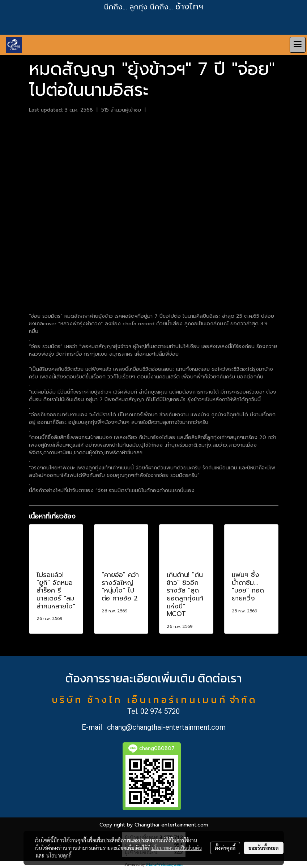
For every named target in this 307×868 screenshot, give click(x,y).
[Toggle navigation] (298, 45)
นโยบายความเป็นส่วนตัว (177, 848)
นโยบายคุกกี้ (59, 855)
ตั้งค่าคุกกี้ (225, 848)
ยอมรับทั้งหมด (264, 848)
